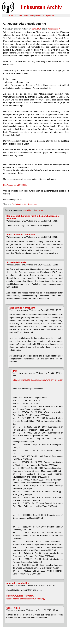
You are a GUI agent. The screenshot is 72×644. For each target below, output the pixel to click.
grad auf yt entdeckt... (18, 583)
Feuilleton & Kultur (19, 204)
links (15, 371)
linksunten (40, 16)
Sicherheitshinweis (16, 262)
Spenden (50, 16)
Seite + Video (13, 608)
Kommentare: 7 (54, 29)
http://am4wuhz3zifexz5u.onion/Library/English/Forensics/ (38, 380)
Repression (33, 204)
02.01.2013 (36, 29)
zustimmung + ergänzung (23, 308)
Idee (21, 16)
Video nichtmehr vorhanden (21, 235)
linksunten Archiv (41, 7)
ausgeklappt (28, 210)
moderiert (39, 210)
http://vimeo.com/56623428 (15, 185)
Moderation (29, 16)
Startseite (13, 16)
